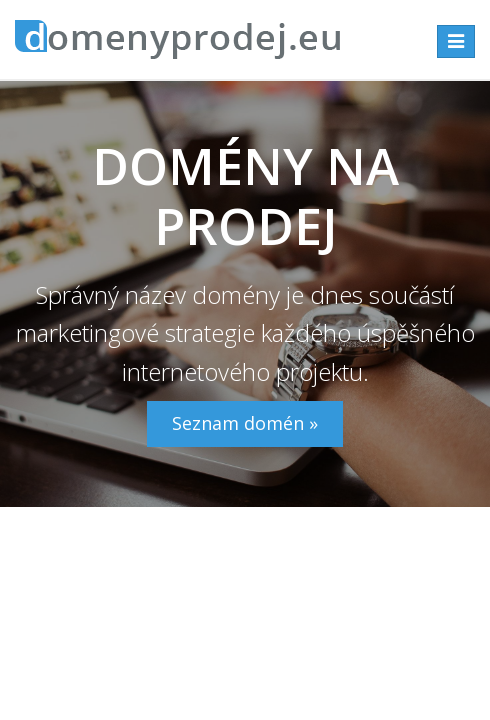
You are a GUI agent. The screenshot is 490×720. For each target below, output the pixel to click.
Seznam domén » (245, 423)
